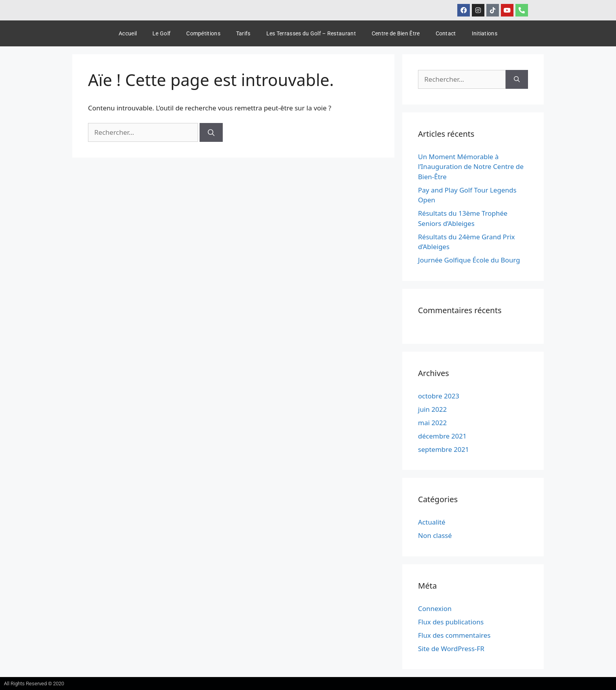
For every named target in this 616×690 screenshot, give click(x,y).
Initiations (485, 33)
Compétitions (203, 33)
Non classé (435, 535)
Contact (446, 33)
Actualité (432, 522)
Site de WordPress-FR (451, 649)
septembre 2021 (444, 449)
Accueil (128, 33)
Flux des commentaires (454, 635)
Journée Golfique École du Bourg (469, 260)
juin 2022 (432, 409)
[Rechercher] (211, 132)
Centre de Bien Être (396, 33)
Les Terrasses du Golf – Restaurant (311, 33)
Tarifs (243, 33)
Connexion (435, 608)
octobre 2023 (439, 396)
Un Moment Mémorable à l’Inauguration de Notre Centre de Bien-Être (471, 167)
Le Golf (161, 33)
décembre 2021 (442, 436)
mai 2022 (432, 423)
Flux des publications (451, 622)
